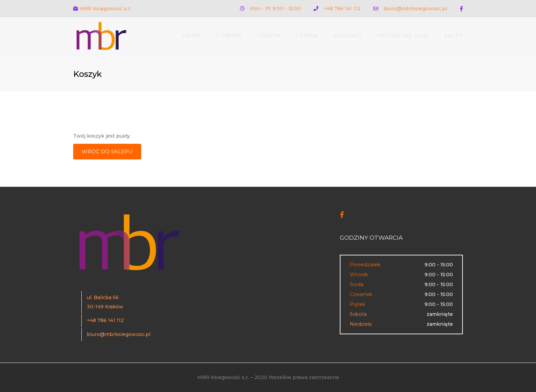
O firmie (229, 36)
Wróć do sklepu (107, 151)
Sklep (453, 36)
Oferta (269, 36)
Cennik (307, 36)
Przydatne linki (403, 36)
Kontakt (347, 36)
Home (191, 36)
